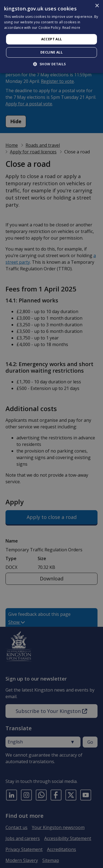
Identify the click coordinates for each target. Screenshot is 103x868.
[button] (51, 64)
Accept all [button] (52, 39)
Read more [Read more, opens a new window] (71, 28)
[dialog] (51, 36)
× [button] (97, 6)
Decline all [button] (51, 52)
